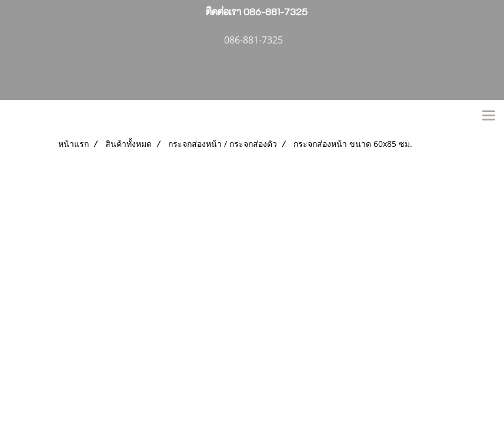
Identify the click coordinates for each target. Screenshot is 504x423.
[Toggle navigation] (489, 116)
